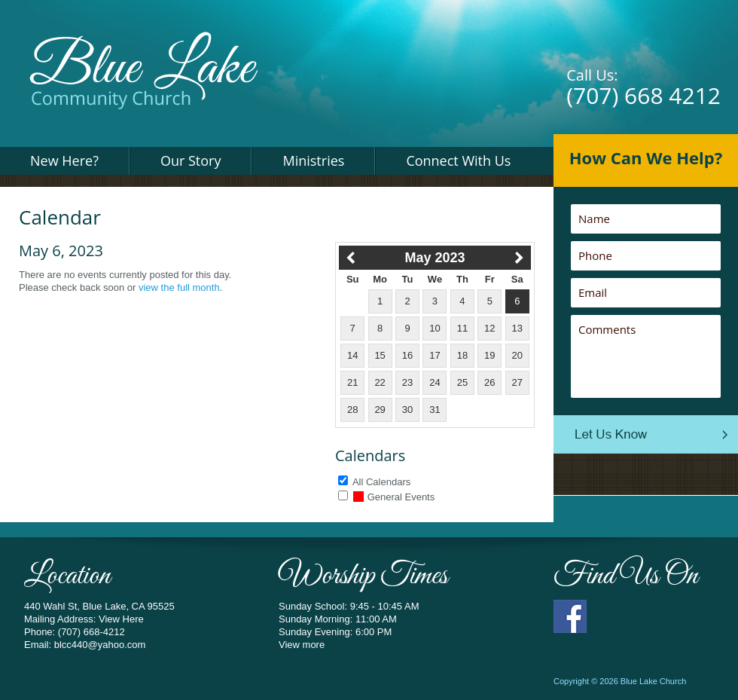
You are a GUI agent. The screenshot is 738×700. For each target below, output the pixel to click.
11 (462, 328)
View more (302, 645)
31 (435, 410)
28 (352, 410)
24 (435, 382)
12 (489, 328)
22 (380, 382)
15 (380, 355)
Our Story (191, 160)
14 (352, 355)
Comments (646, 356)
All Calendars (381, 482)
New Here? (64, 160)
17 (435, 355)
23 (407, 382)
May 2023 (435, 258)
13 (517, 328)
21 (352, 382)
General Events (394, 497)
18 (462, 355)
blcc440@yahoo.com (100, 645)
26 (489, 382)
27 (517, 382)
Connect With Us (458, 160)
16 (407, 355)
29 (380, 410)
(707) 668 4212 (643, 95)
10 (435, 328)
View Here (121, 619)
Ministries (313, 160)
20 (517, 355)
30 (407, 410)
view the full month (179, 287)
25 (462, 382)
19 (489, 355)
